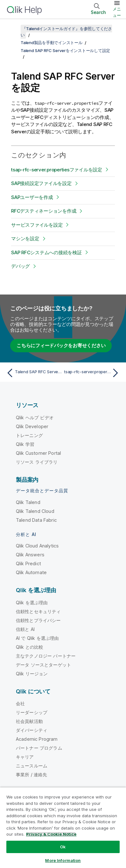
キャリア (25, 757)
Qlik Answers (30, 555)
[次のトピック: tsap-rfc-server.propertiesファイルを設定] (93, 373)
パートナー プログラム (39, 748)
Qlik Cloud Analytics (37, 546)
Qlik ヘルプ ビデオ (35, 417)
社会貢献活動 (29, 721)
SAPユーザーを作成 (32, 197)
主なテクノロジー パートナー (46, 656)
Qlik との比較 (30, 647)
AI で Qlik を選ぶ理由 (37, 638)
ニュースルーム (32, 766)
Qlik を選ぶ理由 (32, 603)
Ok (63, 847)
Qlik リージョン (32, 674)
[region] (63, 828)
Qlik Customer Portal (38, 453)
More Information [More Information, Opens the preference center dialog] (63, 860)
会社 (20, 703)
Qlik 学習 (25, 444)
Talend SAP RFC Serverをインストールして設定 (65, 50)
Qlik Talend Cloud (35, 511)
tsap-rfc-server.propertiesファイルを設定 (57, 170)
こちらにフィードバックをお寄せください (61, 345)
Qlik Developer (32, 426)
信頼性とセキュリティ (38, 611)
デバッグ (20, 266)
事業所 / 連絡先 (31, 775)
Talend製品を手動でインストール (52, 43)
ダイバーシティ (32, 730)
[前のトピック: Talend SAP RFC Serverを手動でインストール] (33, 373)
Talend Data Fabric (36, 520)
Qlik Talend (28, 502)
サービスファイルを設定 (37, 225)
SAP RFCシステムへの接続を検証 (46, 252)
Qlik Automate (31, 572)
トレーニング (29, 435)
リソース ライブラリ (37, 462)
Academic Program (37, 739)
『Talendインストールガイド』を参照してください (66, 32)
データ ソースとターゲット (43, 665)
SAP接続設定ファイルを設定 (41, 183)
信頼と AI (25, 629)
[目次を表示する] (13, 29)
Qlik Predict (28, 563)
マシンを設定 (25, 239)
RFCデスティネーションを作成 (44, 211)
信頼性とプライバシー (38, 620)
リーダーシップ (32, 712)
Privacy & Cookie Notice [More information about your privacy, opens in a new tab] (51, 834)
